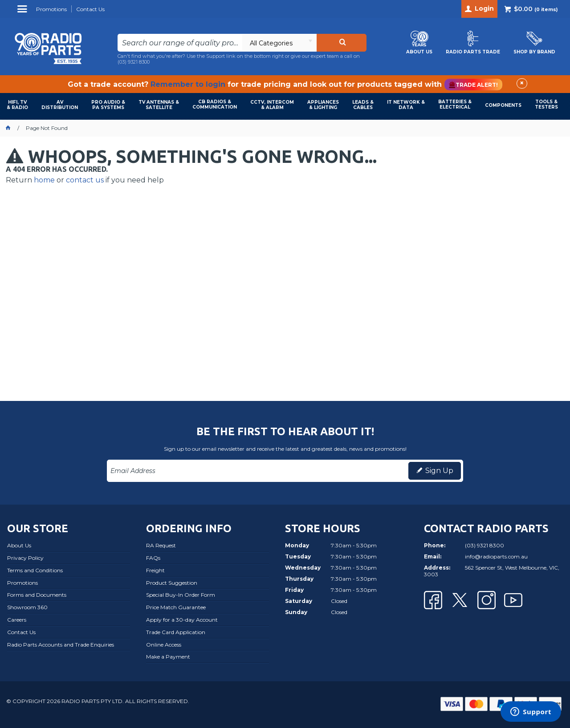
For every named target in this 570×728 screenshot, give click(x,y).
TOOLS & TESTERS (546, 104)
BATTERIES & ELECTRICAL (455, 104)
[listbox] (279, 43)
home (44, 180)
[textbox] (180, 43)
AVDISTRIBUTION (60, 105)
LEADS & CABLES (363, 105)
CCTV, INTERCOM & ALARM (272, 105)
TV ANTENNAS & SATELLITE (159, 105)
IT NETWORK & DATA (406, 105)
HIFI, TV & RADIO (17, 105)
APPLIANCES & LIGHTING (323, 105)
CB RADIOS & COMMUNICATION (215, 104)
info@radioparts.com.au (496, 556)
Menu (23, 12)
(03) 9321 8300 (134, 62)
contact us (85, 180)
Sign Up (439, 471)
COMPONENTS (503, 105)
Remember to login (188, 84)
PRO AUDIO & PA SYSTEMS (108, 105)
